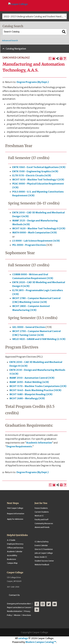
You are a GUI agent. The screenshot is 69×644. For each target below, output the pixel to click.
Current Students (42, 512)
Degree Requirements (19, 446)
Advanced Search (10, 41)
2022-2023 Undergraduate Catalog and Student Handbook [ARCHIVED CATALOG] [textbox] (35, 16)
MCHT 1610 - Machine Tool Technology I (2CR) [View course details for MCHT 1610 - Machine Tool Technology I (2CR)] (38, 180)
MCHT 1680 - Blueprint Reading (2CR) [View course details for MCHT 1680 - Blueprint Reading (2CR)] (31, 394)
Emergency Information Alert (19, 604)
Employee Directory (15, 544)
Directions (27, 615)
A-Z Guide (11, 540)
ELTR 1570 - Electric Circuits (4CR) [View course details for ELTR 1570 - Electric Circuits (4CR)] (32, 175)
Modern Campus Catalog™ (41, 642)
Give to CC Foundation (44, 549)
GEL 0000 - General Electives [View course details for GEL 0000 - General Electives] (29, 327)
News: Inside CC (41, 557)
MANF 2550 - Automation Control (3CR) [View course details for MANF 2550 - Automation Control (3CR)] (32, 378)
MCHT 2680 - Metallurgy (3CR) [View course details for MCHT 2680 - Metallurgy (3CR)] (27, 398)
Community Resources (44, 523)
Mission (17, 615)
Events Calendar (41, 545)
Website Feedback (42, 565)
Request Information (16, 514)
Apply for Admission (15, 519)
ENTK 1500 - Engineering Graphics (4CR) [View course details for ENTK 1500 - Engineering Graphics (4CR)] (35, 171)
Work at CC (39, 516)
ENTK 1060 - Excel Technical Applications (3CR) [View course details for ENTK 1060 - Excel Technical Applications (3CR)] (39, 167)
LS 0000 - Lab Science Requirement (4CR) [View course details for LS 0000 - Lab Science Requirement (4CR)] (36, 241)
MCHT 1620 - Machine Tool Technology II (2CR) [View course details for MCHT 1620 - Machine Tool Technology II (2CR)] (39, 228)
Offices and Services (15, 548)
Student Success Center (44, 561)
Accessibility (12, 555)
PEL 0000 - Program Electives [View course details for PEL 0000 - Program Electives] (29, 245)
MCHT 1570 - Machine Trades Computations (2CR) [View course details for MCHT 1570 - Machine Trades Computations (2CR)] (38, 386)
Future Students (41, 508)
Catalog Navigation (16, 49)
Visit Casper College (15, 508)
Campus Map (12, 563)
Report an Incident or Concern (19, 607)
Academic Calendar (15, 551)
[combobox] (34, 16)
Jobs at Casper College (44, 553)
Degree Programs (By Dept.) (33, 82)
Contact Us (14, 595)
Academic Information (39, 443)
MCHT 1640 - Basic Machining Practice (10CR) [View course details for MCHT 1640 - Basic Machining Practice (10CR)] (35, 390)
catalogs (23, 638)
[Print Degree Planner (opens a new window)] (50, 58)
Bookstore (12, 559)
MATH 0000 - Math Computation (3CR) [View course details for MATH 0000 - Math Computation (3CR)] (34, 233)
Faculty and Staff (41, 519)
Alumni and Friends (42, 527)
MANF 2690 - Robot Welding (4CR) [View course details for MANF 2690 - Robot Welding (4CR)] (29, 382)
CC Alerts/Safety (42, 542)
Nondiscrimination (15, 611)
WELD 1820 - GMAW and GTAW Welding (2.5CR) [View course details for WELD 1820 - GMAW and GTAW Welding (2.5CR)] (39, 339)
